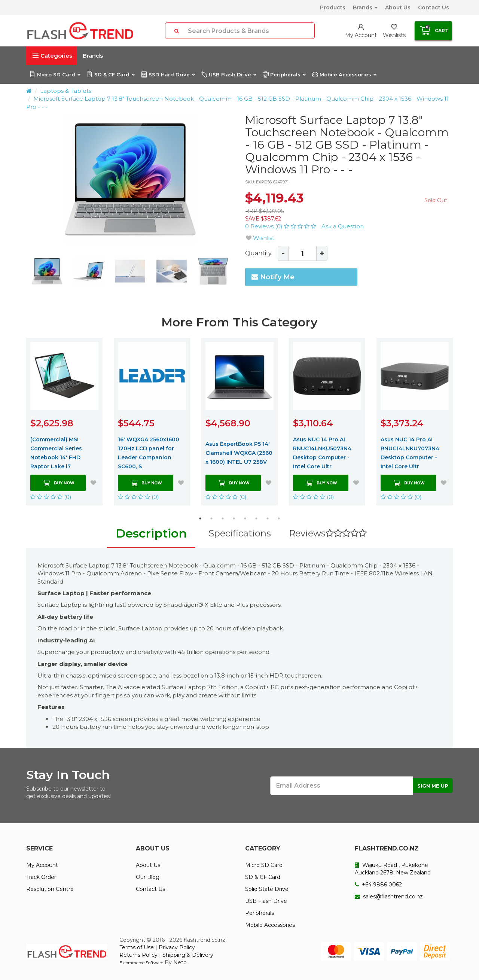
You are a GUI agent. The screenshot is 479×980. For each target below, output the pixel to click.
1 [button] (200, 518)
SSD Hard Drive (168, 74)
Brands (365, 7)
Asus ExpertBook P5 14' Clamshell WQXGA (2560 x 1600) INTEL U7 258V (239, 453)
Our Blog (148, 877)
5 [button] (245, 518)
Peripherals (284, 74)
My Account (42, 865)
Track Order (41, 877)
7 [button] (268, 518)
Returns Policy (138, 955)
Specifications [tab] (240, 533)
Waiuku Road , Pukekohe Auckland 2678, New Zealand (393, 869)
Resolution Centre (50, 889)
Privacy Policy (177, 947)
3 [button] (223, 518)
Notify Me (273, 277)
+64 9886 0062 (378, 885)
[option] (130, 179)
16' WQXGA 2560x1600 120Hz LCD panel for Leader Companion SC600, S (149, 453)
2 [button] (211, 518)
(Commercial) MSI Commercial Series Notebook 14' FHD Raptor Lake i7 (56, 453)
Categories (52, 56)
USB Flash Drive (229, 74)
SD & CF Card (111, 74)
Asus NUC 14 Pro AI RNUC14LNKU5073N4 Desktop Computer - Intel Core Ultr (322, 453)
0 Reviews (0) (281, 226)
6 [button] (256, 518)
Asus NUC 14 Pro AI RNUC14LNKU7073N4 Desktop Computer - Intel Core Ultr (410, 453)
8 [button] (279, 518)
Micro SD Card (55, 74)
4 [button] (234, 518)
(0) (51, 497)
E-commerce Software (141, 963)
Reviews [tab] (328, 533)
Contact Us (434, 7)
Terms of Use (137, 947)
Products (333, 7)
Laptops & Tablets (66, 91)
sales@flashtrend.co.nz (389, 897)
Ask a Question (343, 226)
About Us (398, 7)
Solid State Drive (267, 889)
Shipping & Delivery (188, 955)
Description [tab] (151, 533)
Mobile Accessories (344, 74)
